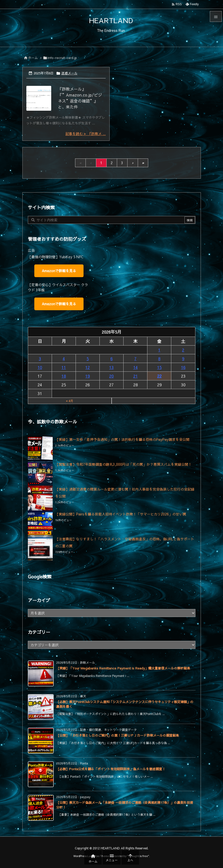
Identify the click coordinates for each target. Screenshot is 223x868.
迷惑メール (69, 73)
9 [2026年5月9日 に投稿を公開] (183, 358)
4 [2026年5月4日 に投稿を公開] (64, 358)
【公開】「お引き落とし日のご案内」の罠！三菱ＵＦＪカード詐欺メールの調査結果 (118, 735)
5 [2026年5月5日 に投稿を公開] (88, 358)
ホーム (33, 58)
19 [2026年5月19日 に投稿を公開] (88, 376)
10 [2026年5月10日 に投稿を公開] (40, 367)
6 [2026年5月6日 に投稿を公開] (111, 358)
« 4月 (70, 401)
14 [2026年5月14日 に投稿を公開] (135, 367)
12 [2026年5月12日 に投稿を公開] (88, 367)
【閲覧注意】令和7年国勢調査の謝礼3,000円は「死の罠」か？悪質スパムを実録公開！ (123, 464)
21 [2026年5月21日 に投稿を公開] (135, 376)
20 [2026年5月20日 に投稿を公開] (111, 376)
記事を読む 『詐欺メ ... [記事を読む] (86, 134)
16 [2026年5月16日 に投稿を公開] (183, 367)
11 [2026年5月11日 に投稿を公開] (64, 367)
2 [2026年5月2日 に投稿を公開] (183, 350)
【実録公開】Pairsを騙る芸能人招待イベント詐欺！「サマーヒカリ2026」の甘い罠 (121, 514)
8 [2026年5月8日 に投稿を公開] (159, 358)
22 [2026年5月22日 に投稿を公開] (159, 376)
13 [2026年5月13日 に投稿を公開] (111, 367)
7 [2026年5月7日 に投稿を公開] (135, 358)
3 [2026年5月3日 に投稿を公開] (40, 358)
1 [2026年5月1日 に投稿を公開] (159, 350)
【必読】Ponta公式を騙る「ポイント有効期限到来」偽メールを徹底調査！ (111, 769)
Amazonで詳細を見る (59, 271)
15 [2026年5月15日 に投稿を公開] (159, 367)
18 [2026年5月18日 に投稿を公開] (64, 376)
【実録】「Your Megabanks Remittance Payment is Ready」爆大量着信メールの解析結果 (123, 668)
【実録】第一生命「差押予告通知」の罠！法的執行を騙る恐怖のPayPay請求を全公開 (122, 439)
